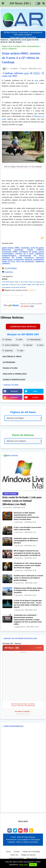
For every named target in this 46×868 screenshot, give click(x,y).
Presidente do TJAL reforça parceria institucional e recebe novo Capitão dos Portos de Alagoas (27, 565)
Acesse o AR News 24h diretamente (23, 706)
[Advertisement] (23, 677)
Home (12, 37)
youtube (35, 397)
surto (26, 73)
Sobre (17, 37)
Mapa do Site (32, 858)
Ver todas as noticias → (23, 711)
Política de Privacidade (31, 852)
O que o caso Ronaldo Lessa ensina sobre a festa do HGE (27, 528)
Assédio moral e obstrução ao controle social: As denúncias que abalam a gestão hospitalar (29, 578)
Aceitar (33, 865)
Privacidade (32, 37)
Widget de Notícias (28, 855)
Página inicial (7, 46)
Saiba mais (23, 865)
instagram (14, 397)
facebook (14, 391)
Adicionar (23, 305)
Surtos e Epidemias (9, 49)
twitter (35, 391)
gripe (36, 80)
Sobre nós (14, 855)
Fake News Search (16, 858)
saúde (42, 189)
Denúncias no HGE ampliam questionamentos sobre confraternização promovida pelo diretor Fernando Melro (26, 516)
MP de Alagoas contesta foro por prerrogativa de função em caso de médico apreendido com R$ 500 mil (27, 553)
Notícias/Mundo (34, 46)
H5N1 (24, 46)
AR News (12, 648)
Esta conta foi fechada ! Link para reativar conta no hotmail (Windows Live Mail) (22, 501)
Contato (23, 37)
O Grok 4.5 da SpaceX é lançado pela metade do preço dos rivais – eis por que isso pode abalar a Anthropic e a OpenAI (28, 604)
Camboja (17, 46)
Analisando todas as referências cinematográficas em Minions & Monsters (26, 541)
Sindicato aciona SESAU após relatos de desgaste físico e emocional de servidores (28, 590)
